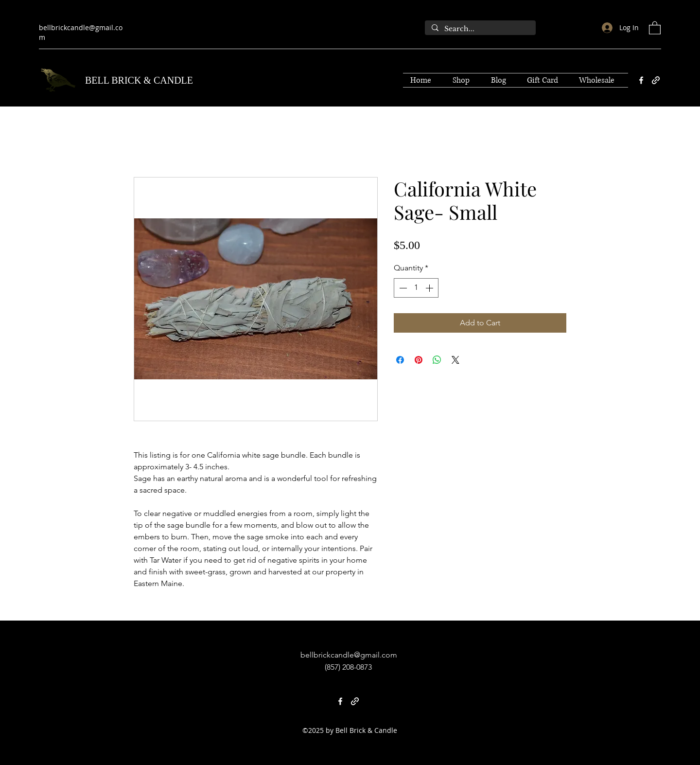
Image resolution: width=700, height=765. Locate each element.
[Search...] (480, 29)
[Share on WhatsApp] (437, 360)
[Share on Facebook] (400, 360)
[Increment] (430, 288)
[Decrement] (402, 288)
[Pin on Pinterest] (419, 360)
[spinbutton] (416, 288)
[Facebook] (641, 80)
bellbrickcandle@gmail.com (349, 655)
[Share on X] (455, 360)
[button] (655, 27)
